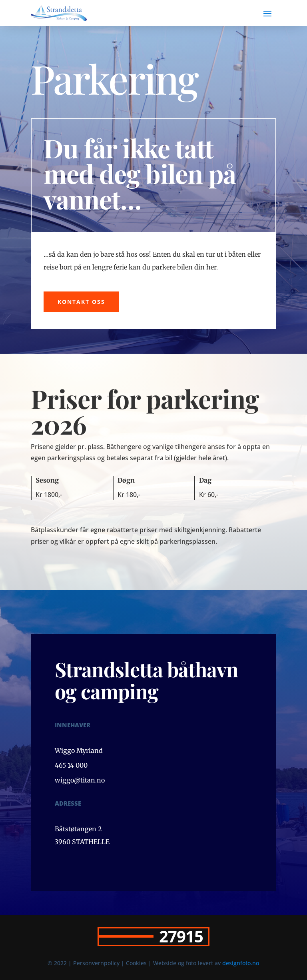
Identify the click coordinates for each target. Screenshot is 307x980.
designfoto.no (241, 963)
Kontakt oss (81, 302)
